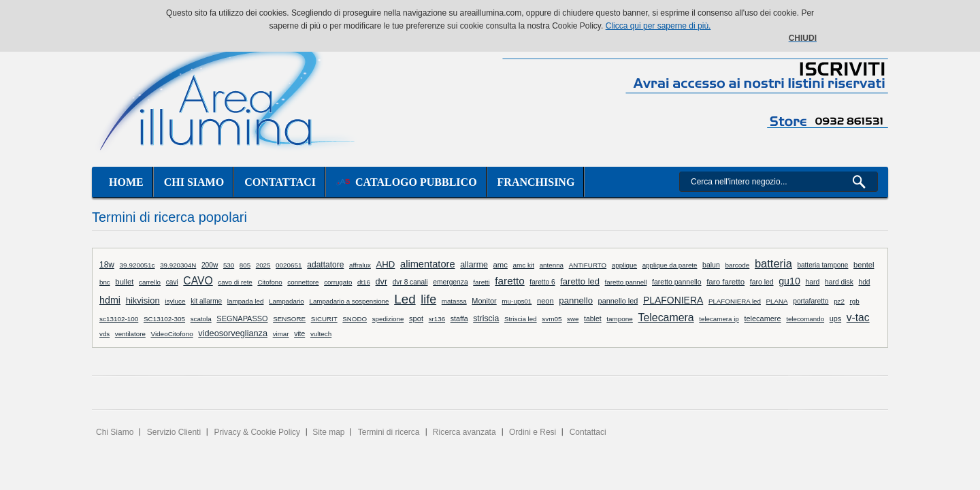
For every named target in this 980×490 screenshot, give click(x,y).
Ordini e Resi (533, 432)
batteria (773, 263)
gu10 (789, 281)
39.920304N (178, 265)
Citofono (269, 282)
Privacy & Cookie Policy (257, 432)
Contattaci (280, 182)
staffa (459, 318)
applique (624, 265)
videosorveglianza (233, 333)
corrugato (338, 282)
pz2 (839, 301)
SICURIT (324, 319)
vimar (281, 334)
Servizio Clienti (174, 432)
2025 (263, 265)
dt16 (364, 282)
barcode (737, 265)
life (428, 299)
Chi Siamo (115, 432)
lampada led (246, 301)
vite (299, 334)
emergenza (450, 282)
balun (711, 265)
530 (229, 265)
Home (126, 182)
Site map (328, 432)
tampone (620, 319)
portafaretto (811, 301)
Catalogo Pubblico (407, 182)
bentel (864, 265)
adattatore (325, 265)
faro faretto (725, 282)
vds (104, 334)
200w (210, 265)
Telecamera (666, 317)
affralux (360, 265)
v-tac (858, 317)
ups (835, 318)
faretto (509, 281)
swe (573, 319)
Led (405, 299)
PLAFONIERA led (735, 301)
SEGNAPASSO (242, 318)
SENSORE (289, 319)
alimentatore (428, 264)
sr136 (437, 319)
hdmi (110, 300)
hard (812, 282)
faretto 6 (542, 282)
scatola (201, 319)
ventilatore (130, 334)
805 (245, 265)
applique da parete (670, 265)
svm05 (552, 319)
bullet (124, 282)
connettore (303, 282)
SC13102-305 (164, 319)
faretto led (580, 281)
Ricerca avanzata (464, 432)
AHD (386, 264)
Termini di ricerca (389, 432)
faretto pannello (677, 282)
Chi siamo (194, 182)
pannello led (618, 301)
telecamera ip (719, 319)
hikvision (143, 300)
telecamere (762, 318)
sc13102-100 (119, 319)
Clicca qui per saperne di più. (658, 26)
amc (501, 265)
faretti (481, 282)
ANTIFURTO (588, 265)
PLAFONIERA (673, 300)
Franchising (536, 182)
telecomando (805, 319)
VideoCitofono (171, 334)
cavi (172, 282)
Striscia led (521, 319)
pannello (576, 300)
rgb (855, 301)
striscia (486, 318)
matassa (454, 301)
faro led (762, 282)
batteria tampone (822, 265)
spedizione (388, 319)
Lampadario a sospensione (349, 301)
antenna (552, 265)
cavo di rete (235, 282)
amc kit (524, 265)
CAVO (198, 281)
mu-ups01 (517, 301)
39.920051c (137, 265)
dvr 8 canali (410, 282)
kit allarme (206, 301)
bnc (105, 282)
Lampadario (287, 301)
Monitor (484, 301)
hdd (864, 282)
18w (107, 265)
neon (545, 301)
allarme (474, 265)
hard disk (839, 282)
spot (416, 318)
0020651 (289, 265)
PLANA (777, 301)
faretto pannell (626, 282)
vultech (321, 334)
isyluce (175, 301)
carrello (150, 282)
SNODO (355, 319)
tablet (593, 319)
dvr (382, 282)
